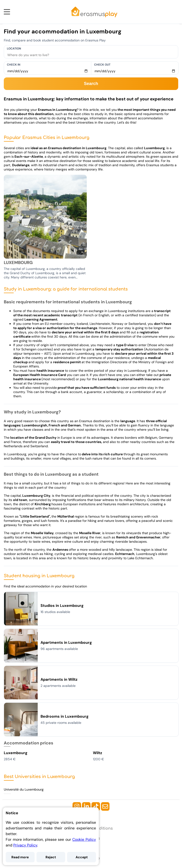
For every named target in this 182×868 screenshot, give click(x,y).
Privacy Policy (25, 845)
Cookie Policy (84, 839)
